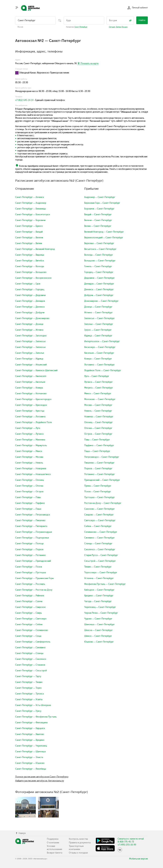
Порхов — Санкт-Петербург (98, 469)
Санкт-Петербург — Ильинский (31, 365)
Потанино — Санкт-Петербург (100, 474)
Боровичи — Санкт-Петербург (99, 209)
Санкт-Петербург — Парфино (30, 503)
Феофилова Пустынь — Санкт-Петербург (105, 584)
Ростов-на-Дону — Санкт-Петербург (103, 503)
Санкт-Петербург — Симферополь (33, 642)
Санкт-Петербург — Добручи (30, 313)
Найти (142, 20)
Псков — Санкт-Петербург (98, 492)
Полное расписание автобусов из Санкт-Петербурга (42, 777)
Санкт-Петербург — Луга (28, 428)
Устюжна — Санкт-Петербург (99, 578)
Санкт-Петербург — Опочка (29, 486)
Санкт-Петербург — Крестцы (30, 411)
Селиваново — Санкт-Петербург (101, 532)
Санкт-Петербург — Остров (29, 492)
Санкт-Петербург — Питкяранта (31, 526)
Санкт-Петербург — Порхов (29, 549)
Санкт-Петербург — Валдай (29, 232)
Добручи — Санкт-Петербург (99, 295)
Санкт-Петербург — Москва (29, 457)
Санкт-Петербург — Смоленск (31, 659)
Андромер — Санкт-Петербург (100, 197)
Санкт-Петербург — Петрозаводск (33, 515)
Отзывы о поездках (78, 853)
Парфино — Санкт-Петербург (99, 445)
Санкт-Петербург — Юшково (30, 763)
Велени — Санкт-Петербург (98, 220)
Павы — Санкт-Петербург (97, 440)
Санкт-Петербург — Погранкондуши (34, 532)
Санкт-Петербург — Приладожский (33, 561)
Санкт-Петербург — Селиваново (32, 630)
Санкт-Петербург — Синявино (30, 648)
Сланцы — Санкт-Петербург (98, 544)
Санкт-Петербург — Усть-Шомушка (33, 705)
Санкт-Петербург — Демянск (30, 307)
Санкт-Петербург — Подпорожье (32, 538)
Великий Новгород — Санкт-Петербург (104, 232)
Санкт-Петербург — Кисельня (30, 382)
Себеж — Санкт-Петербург (98, 526)
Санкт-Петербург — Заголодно (31, 336)
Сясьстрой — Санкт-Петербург (100, 561)
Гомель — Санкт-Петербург (98, 266)
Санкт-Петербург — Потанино (31, 555)
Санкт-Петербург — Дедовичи (30, 295)
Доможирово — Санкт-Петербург (101, 301)
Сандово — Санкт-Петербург (99, 515)
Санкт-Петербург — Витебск (30, 261)
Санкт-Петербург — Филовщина (31, 723)
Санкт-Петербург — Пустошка (31, 573)
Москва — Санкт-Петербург (98, 405)
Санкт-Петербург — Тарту (28, 676)
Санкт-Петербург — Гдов (28, 284)
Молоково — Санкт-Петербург (100, 399)
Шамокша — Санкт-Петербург (99, 624)
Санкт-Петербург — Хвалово (30, 734)
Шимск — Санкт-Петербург (98, 636)
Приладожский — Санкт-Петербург (102, 480)
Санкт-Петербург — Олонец (30, 480)
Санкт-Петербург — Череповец (31, 746)
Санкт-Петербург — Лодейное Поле (34, 422)
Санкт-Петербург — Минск (29, 451)
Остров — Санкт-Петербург (98, 434)
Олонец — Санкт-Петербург (99, 422)
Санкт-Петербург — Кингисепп (31, 376)
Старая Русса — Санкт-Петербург (101, 555)
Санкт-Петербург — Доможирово (32, 318)
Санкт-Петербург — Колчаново (31, 394)
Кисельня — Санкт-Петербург (99, 353)
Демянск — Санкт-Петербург (99, 290)
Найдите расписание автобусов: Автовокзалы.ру (40, 781)
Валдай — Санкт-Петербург (98, 215)
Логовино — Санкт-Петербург (99, 365)
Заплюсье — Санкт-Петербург (99, 318)
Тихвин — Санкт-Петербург (98, 567)
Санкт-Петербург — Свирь (29, 613)
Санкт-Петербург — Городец (30, 290)
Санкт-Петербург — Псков (29, 567)
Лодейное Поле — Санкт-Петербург (103, 370)
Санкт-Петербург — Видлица (30, 255)
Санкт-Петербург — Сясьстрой (31, 671)
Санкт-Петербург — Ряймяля (30, 596)
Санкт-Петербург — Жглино (29, 330)
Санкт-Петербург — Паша (28, 509)
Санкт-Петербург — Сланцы (29, 653)
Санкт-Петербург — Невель (29, 463)
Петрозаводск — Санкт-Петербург (102, 457)
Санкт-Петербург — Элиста (29, 757)
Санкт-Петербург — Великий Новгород (35, 249)
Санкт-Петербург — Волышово (31, 272)
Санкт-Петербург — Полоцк (29, 544)
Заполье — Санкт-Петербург (99, 324)
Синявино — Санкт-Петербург (99, 538)
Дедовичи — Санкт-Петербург (99, 278)
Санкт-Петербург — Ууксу (28, 711)
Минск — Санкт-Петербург (98, 394)
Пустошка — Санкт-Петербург (100, 497)
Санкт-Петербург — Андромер (31, 203)
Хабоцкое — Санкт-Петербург (99, 590)
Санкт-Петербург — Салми (29, 601)
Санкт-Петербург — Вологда (30, 266)
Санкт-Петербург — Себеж (29, 624)
